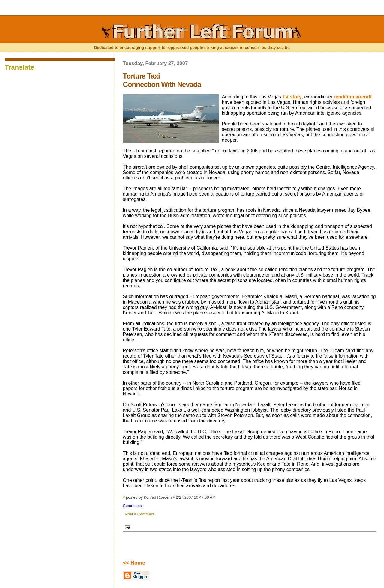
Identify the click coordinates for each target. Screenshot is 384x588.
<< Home (134, 563)
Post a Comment (140, 514)
